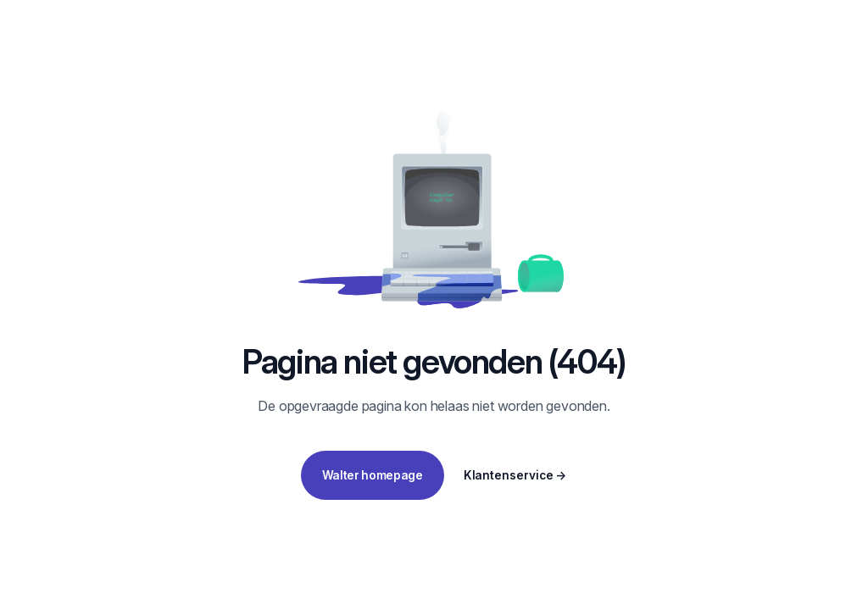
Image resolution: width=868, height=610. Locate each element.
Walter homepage (373, 475)
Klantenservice (515, 475)
